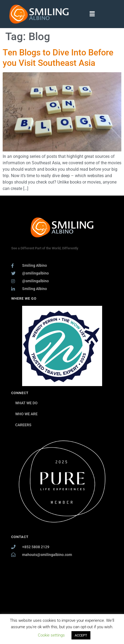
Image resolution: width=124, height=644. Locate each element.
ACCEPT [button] (81, 635)
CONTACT (20, 537)
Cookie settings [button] (51, 635)
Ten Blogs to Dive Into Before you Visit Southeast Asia (58, 58)
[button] (92, 14)
